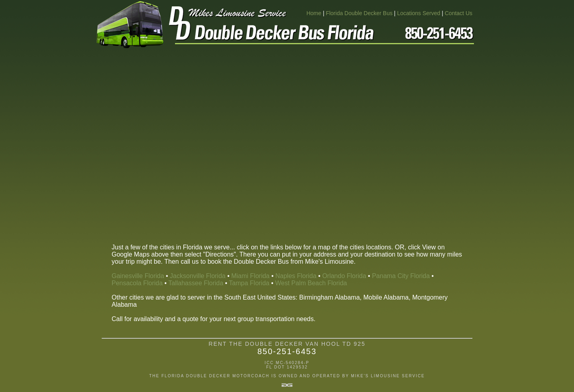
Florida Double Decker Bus (359, 13)
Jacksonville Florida (198, 276)
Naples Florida (296, 276)
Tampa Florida (249, 283)
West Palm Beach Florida (311, 283)
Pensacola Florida (137, 283)
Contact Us (459, 13)
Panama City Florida (401, 276)
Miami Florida (250, 276)
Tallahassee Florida (196, 283)
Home (314, 13)
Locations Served (419, 13)
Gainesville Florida (138, 276)
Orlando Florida (344, 276)
